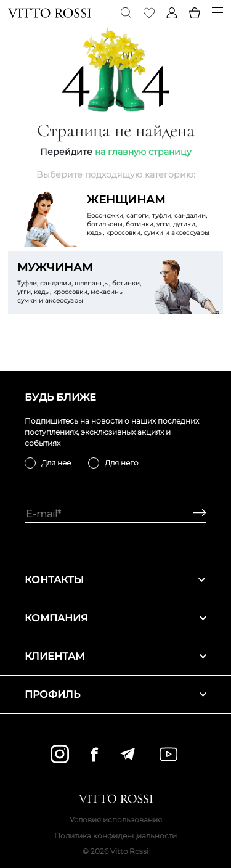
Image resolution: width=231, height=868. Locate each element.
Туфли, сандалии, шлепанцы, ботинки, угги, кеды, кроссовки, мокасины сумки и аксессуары (81, 282)
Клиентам (115, 656)
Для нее (56, 463)
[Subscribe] (195, 514)
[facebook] (94, 754)
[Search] (126, 13)
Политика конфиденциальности (115, 836)
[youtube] (168, 754)
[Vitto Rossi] (50, 13)
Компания (115, 618)
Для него (122, 463)
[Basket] (195, 13)
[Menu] (217, 13)
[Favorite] (149, 13)
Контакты (115, 580)
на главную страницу (143, 152)
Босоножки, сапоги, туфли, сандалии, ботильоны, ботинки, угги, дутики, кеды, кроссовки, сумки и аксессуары (150, 215)
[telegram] (127, 754)
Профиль (115, 694)
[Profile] (172, 13)
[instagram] (60, 754)
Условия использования (116, 820)
